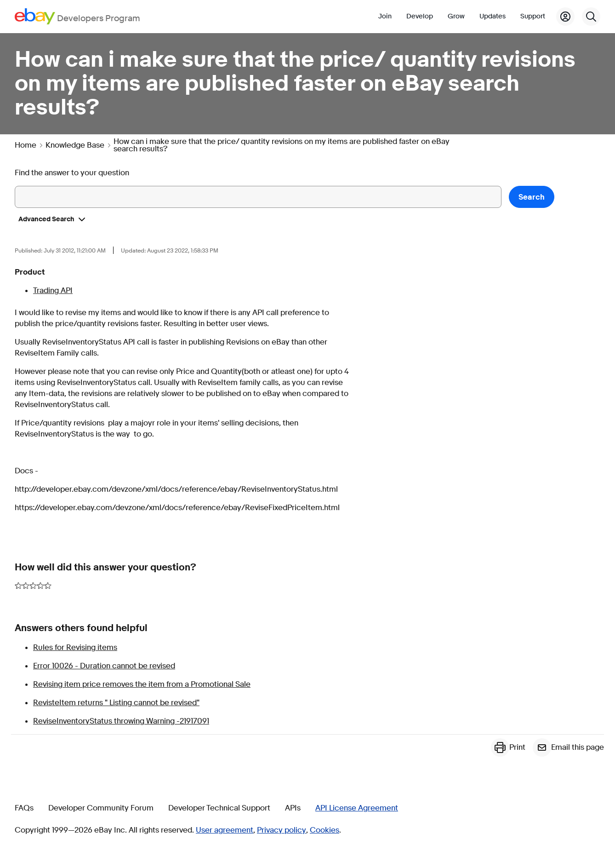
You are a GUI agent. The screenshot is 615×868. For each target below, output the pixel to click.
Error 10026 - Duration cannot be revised (104, 666)
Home (26, 145)
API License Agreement (357, 808)
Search (532, 197)
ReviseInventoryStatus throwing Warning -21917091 (121, 721)
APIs (293, 808)
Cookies (325, 830)
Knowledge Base (75, 145)
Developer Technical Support (219, 808)
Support (533, 16)
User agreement (225, 830)
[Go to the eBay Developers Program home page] (77, 16)
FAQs (24, 808)
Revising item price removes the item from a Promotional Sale (142, 684)
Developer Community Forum (101, 808)
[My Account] (565, 17)
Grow (456, 16)
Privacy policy (282, 830)
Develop (420, 16)
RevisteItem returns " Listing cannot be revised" (116, 703)
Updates (493, 16)
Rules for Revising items (75, 647)
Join (385, 16)
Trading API (53, 290)
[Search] (591, 17)
